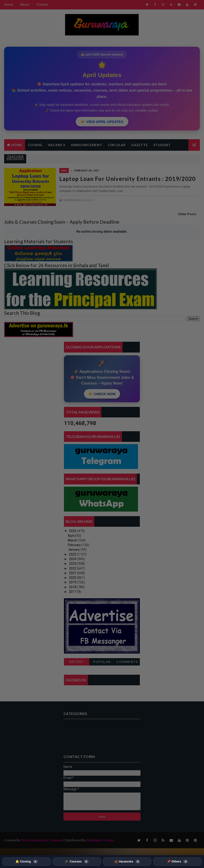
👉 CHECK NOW (102, 394)
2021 (73, 573)
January (74, 550)
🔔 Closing (27, 862)
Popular (102, 662)
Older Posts (187, 214)
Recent (77, 662)
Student (162, 145)
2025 (73, 554)
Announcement (87, 145)
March (73, 540)
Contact (42, 5)
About (25, 5)
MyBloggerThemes (101, 840)
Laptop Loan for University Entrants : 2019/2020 (128, 179)
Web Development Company (42, 840)
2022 (73, 568)
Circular (117, 145)
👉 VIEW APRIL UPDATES (102, 122)
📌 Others (177, 862)
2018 (73, 587)
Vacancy (57, 145)
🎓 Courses (77, 862)
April (72, 536)
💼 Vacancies (127, 862)
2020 (73, 578)
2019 (73, 582)
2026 (73, 531)
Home (9, 5)
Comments (127, 662)
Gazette (139, 145)
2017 (73, 592)
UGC (64, 171)
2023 (73, 564)
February (75, 545)
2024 (73, 559)
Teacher (15, 156)
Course (35, 145)
